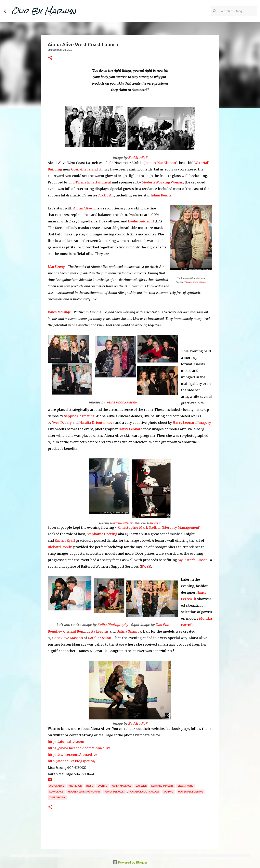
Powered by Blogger (130, 862)
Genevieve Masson (68, 638)
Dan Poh (162, 625)
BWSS (145, 566)
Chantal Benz (74, 631)
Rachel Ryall (65, 540)
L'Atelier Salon (99, 638)
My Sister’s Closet (192, 560)
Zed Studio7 (138, 158)
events (102, 786)
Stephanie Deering (102, 534)
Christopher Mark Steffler (139, 527)
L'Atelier (141, 786)
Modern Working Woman (162, 182)
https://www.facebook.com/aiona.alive (79, 748)
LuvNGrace (56, 792)
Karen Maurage (59, 312)
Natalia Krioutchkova (97, 423)
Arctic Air (106, 195)
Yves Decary (62, 423)
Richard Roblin (60, 547)
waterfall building (191, 792)
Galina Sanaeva (129, 631)
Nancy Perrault (115, 792)
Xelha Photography (121, 402)
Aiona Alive (82, 208)
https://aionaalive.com (66, 742)
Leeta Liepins (98, 631)
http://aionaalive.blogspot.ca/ (71, 761)
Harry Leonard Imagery (196, 282)
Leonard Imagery (162, 786)
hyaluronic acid (141, 221)
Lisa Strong (56, 267)
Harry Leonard (131, 429)
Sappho (168, 792)
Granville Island (84, 169)
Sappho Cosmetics (79, 416)
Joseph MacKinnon (160, 163)
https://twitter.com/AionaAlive (72, 755)
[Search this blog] (235, 11)
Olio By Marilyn (44, 11)
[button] (50, 58)
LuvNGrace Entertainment (90, 182)
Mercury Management (181, 527)
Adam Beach (161, 195)
